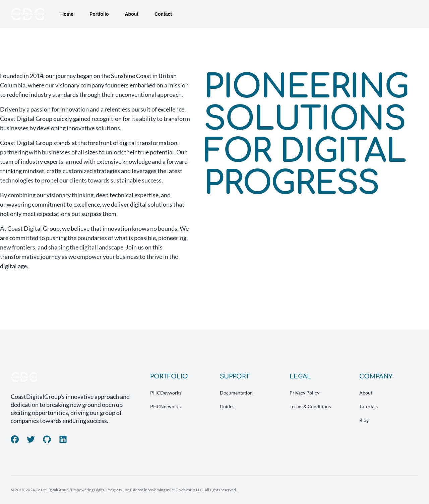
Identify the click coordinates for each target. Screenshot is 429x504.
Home (67, 14)
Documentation (236, 393)
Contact (163, 14)
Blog (364, 420)
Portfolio (99, 14)
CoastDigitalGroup (52, 490)
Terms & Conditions (310, 406)
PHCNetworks (165, 406)
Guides (227, 406)
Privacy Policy (304, 393)
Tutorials (369, 406)
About (131, 14)
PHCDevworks (166, 393)
